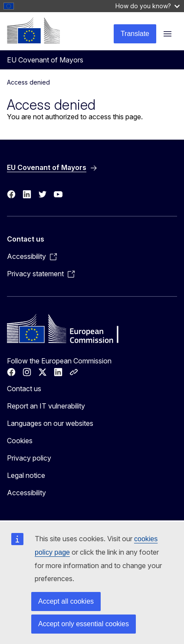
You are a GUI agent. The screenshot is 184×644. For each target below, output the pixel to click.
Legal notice (26, 475)
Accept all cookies (66, 601)
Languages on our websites (50, 423)
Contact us (24, 389)
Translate (135, 34)
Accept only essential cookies (84, 624)
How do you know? (148, 6)
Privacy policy (29, 458)
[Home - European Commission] (33, 30)
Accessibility (26, 493)
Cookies (20, 441)
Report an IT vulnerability (46, 406)
